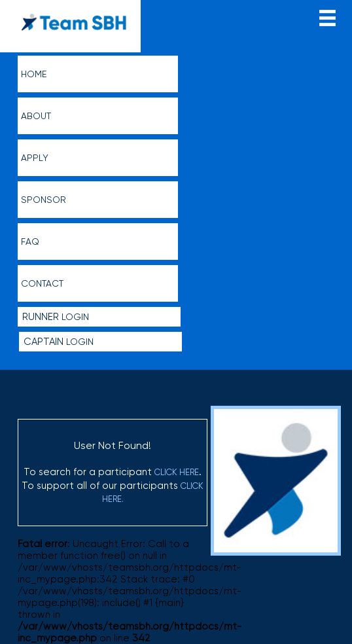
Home (34, 74)
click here (177, 472)
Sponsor (44, 200)
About (36, 116)
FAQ (30, 241)
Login (56, 317)
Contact (42, 283)
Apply (35, 158)
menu (327, 17)
